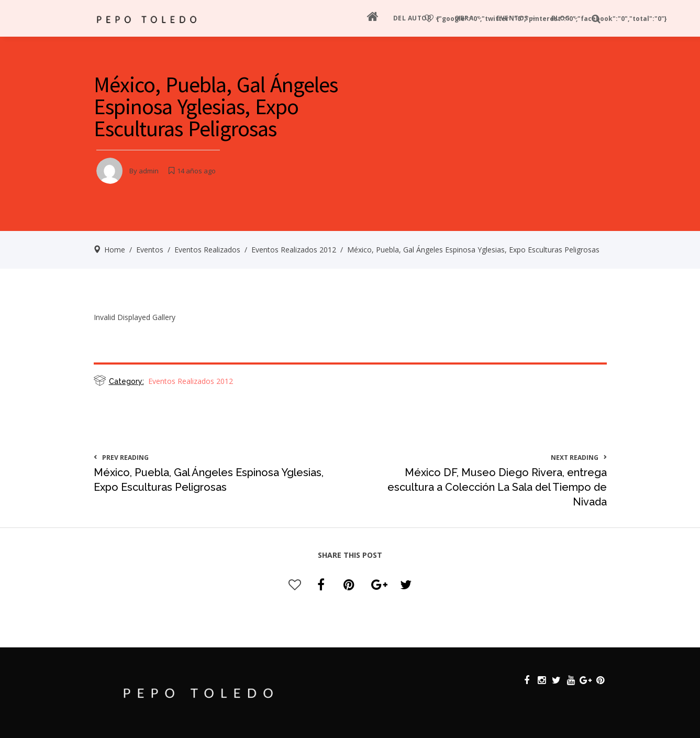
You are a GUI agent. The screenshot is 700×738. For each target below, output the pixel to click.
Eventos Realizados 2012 (294, 250)
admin (149, 171)
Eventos (150, 250)
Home (115, 250)
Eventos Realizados (207, 250)
